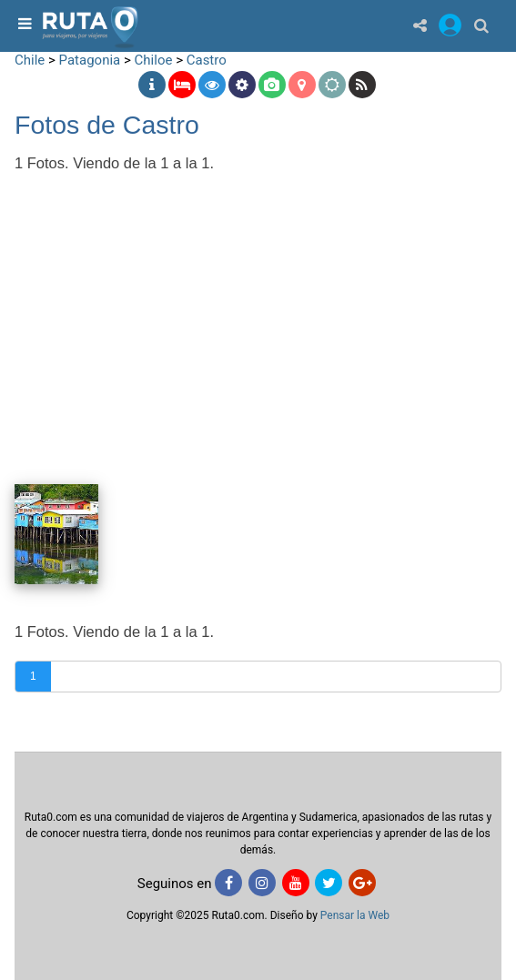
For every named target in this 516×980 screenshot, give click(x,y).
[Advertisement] (258, 316)
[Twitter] (329, 883)
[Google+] (362, 883)
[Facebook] (228, 883)
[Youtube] (296, 883)
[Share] (420, 25)
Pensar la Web (355, 915)
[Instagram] (262, 883)
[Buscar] (481, 25)
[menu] (23, 25)
